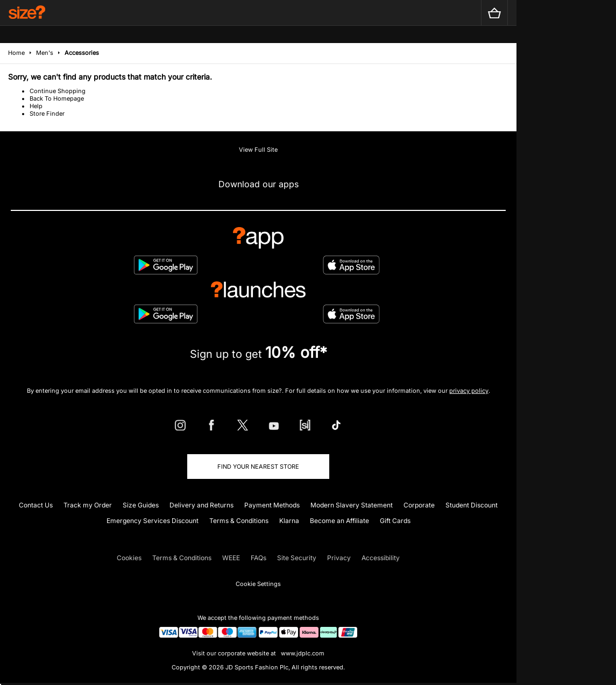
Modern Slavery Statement (352, 505)
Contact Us (36, 505)
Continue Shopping (58, 91)
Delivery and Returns (201, 505)
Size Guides (141, 505)
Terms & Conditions (239, 521)
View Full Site (258, 150)
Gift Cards (395, 521)
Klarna (289, 521)
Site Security (297, 558)
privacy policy (469, 391)
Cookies (129, 558)
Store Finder (47, 114)
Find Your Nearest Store (258, 467)
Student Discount (472, 505)
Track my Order (88, 505)
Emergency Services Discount (153, 521)
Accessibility (381, 558)
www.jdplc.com (302, 653)
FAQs (259, 558)
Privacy (339, 558)
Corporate (419, 505)
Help (36, 106)
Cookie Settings (258, 584)
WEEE (231, 558)
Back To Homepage (57, 98)
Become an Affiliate (339, 521)
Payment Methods (272, 505)
